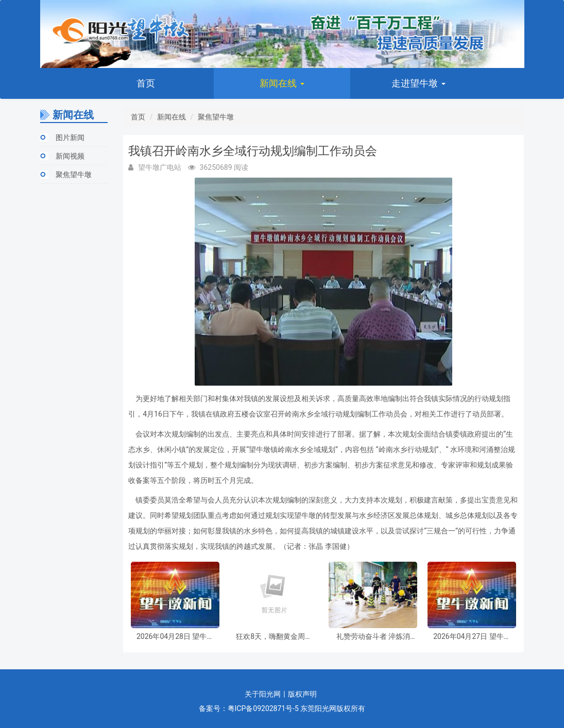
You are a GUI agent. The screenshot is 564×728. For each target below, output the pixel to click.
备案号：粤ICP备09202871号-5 (249, 708)
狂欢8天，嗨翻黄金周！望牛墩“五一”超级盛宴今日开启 (274, 637)
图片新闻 (70, 137)
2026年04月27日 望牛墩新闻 (472, 637)
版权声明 (302, 694)
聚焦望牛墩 (74, 175)
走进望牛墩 (418, 83)
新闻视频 (70, 156)
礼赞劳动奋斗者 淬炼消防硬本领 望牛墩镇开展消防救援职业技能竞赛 (373, 637)
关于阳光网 (263, 694)
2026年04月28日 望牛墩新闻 (175, 637)
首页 (146, 83)
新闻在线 (282, 83)
